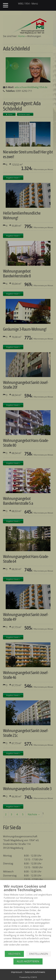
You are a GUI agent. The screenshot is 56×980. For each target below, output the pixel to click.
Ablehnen (14, 954)
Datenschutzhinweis (35, 972)
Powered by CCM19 (28, 977)
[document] (28, 917)
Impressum (17, 972)
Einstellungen (39, 954)
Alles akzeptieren (28, 961)
